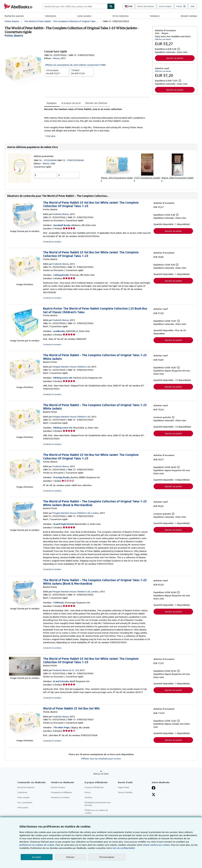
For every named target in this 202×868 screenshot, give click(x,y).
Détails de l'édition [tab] (96, 103)
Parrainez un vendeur (60, 797)
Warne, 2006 (49, 163)
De (57, 72)
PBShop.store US (63, 428)
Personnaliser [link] (107, 857)
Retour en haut (101, 774)
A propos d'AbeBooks (94, 787)
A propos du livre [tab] (71, 103)
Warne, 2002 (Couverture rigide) (178, 178)
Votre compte (165, 6)
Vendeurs (155, 16)
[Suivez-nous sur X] (154, 795)
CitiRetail (58, 602)
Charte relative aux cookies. (157, 845)
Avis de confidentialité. (124, 848)
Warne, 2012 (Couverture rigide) (117, 178)
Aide (193, 6)
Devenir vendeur (189, 16)
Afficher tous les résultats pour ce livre (101, 758)
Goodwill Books (62, 225)
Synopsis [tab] (52, 103)
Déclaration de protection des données (98, 804)
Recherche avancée (14, 16)
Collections (50, 16)
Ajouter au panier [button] (175, 58)
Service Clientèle (125, 792)
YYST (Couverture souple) (147, 178)
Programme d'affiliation (61, 792)
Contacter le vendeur (52, 242)
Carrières (88, 797)
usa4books (59, 331)
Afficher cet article (163, 39)
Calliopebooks (61, 275)
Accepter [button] (37, 857)
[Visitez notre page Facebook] (154, 788)
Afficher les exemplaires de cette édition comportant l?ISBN (75, 65)
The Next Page (61, 727)
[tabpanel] (97, 122)
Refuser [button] (70, 857)
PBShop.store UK (63, 378)
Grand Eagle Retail (64, 524)
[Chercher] (111, 6)
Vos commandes (25, 802)
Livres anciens (84, 16)
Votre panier (23, 807)
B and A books (61, 681)
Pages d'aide (124, 787)
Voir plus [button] (51, 136)
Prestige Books (62, 477)
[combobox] (75, 6)
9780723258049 (75, 160)
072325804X (50, 160)
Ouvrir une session (146, 6)
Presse (88, 792)
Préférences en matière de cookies (96, 811)
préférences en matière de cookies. (37, 845)
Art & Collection (121, 16)
